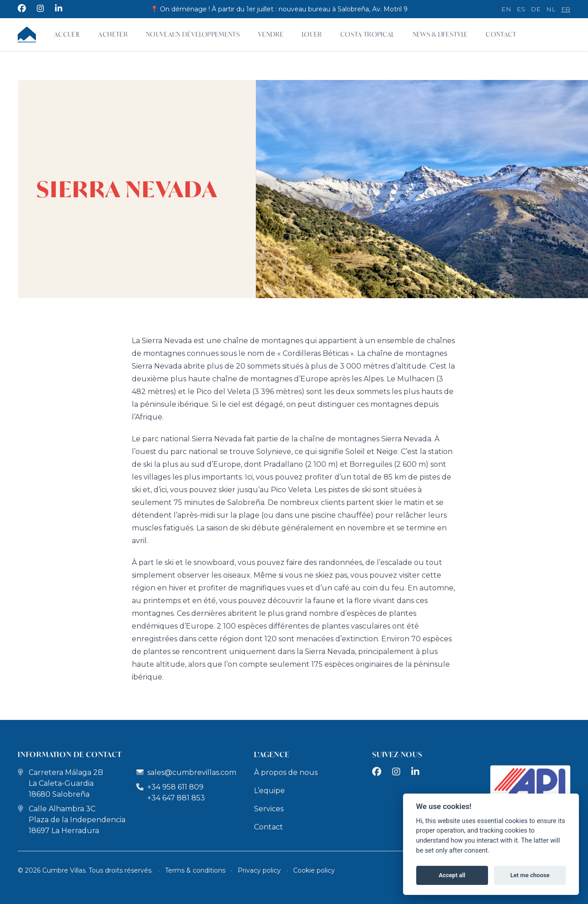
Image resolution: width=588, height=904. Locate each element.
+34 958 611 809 (170, 787)
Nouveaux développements (193, 34)
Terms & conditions (195, 870)
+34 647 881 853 (176, 798)
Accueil (67, 34)
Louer (312, 34)
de (536, 9)
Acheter (113, 34)
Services (269, 809)
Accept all (452, 875)
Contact (501, 34)
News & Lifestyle (440, 34)
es (521, 9)
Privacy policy (259, 870)
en (506, 9)
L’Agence (272, 754)
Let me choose (530, 875)
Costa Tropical (367, 34)
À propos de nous (286, 772)
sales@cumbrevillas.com (192, 772)
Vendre (271, 34)
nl (551, 9)
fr (566, 9)
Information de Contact (70, 754)
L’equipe (269, 791)
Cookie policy (314, 870)
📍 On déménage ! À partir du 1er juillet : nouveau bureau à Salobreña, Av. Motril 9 (279, 9)
